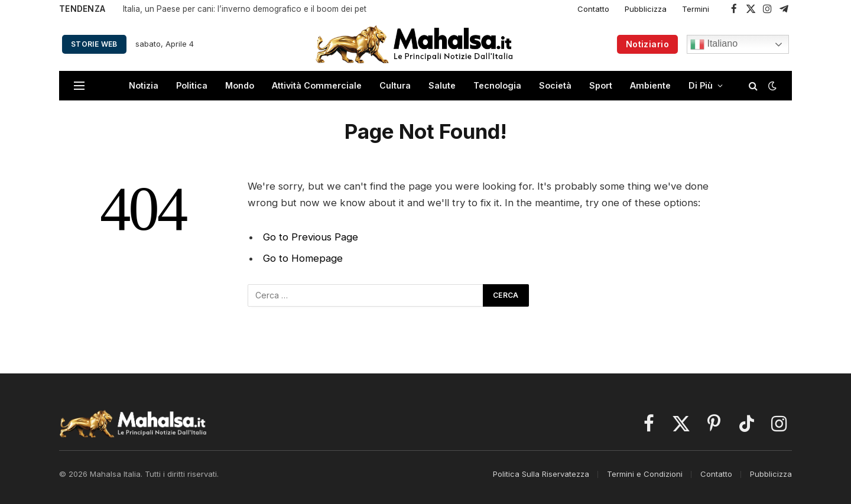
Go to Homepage (303, 258)
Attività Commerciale (317, 85)
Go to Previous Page (311, 237)
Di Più (701, 85)
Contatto (593, 9)
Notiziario (647, 44)
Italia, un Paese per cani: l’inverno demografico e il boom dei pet (245, 9)
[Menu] (79, 86)
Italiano (714, 44)
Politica (192, 85)
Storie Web (94, 44)
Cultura (395, 85)
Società (555, 85)
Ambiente (650, 85)
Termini (696, 9)
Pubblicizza (646, 9)
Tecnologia (497, 85)
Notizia (144, 85)
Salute (442, 85)
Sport (601, 85)
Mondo (240, 85)
